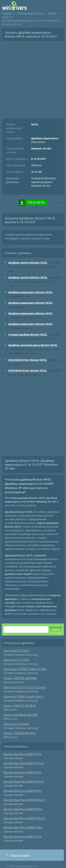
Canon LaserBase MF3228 (21, 715)
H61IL (5, 17)
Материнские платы (30, 13)
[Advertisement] (33, 78)
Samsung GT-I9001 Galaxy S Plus (25, 669)
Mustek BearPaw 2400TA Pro (22, 837)
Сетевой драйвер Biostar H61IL (28, 334)
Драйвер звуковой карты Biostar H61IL (33, 345)
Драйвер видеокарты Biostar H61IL (30, 292)
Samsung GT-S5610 (16, 651)
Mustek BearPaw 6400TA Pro (22, 754)
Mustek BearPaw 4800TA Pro (22, 772)
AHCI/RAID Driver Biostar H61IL (28, 360)
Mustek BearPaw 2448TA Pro (22, 791)
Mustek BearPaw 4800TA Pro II (24, 763)
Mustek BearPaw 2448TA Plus (23, 809)
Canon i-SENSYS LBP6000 (20, 678)
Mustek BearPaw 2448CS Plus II (24, 818)
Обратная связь (20, 855)
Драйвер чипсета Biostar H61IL (28, 263)
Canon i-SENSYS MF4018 (20, 706)
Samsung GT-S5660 (16, 724)
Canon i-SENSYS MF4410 (20, 733)
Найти (56, 629)
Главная (7, 13)
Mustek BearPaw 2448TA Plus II (24, 800)
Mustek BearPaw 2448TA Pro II (24, 782)
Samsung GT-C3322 (16, 660)
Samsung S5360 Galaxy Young (23, 696)
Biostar (52, 13)
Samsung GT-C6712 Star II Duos (24, 687)
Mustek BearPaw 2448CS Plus (23, 827)
